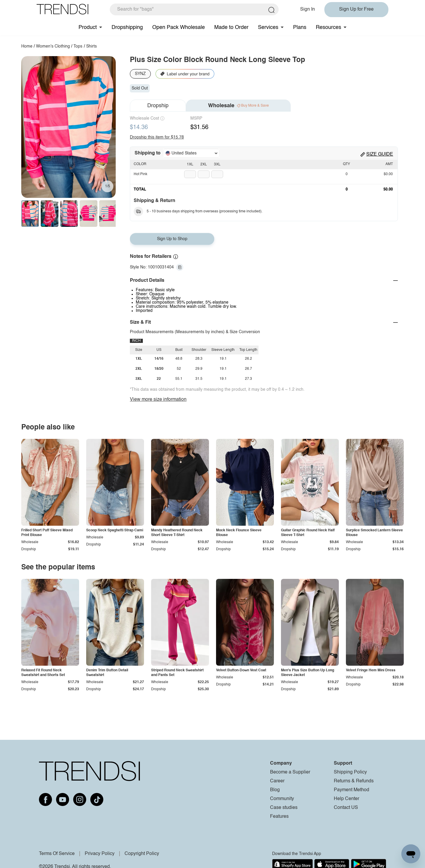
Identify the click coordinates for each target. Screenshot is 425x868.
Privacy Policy (100, 854)
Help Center (346, 799)
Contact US (346, 808)
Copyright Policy (142, 854)
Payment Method (352, 790)
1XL (190, 165)
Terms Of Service (57, 854)
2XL (204, 165)
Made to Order (231, 27)
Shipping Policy (350, 772)
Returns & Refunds (354, 781)
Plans (300, 27)
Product (88, 27)
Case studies (284, 808)
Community (282, 799)
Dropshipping (127, 27)
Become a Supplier (290, 772)
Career (277, 781)
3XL (217, 165)
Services (268, 27)
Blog (275, 790)
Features (279, 817)
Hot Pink (140, 174)
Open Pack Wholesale (179, 27)
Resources (328, 27)
